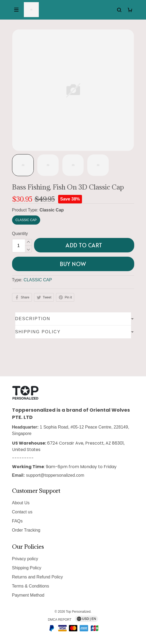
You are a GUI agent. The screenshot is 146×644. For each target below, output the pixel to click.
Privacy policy (25, 559)
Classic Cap (52, 210)
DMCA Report (60, 620)
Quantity (20, 234)
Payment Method (28, 595)
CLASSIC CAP (38, 280)
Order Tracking (26, 530)
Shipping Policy (27, 568)
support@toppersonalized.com (55, 475)
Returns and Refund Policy (38, 577)
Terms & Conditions (31, 586)
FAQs (17, 521)
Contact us (22, 512)
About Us (21, 503)
